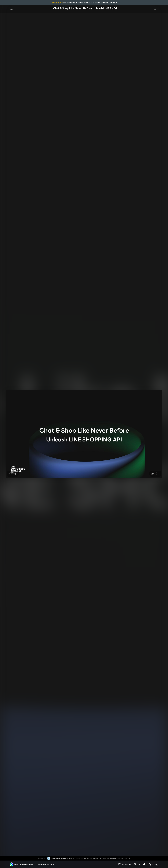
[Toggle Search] (155, 9)
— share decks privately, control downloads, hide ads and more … (84, 2)
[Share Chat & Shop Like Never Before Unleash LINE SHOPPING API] (144, 864)
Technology (125, 864)
